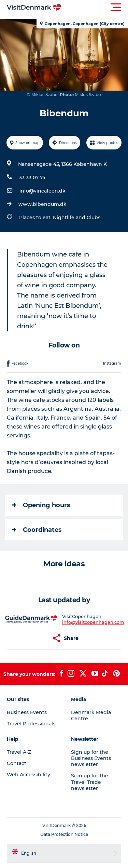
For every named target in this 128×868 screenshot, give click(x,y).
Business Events (27, 712)
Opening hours (41, 505)
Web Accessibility (29, 775)
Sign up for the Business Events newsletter (91, 758)
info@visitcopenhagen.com (93, 622)
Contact (17, 763)
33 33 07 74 (32, 177)
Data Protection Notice (64, 834)
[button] (95, 8)
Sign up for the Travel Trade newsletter (90, 782)
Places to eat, (36, 218)
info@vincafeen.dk (42, 191)
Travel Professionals (31, 724)
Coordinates (37, 530)
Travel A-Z (19, 752)
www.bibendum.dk (42, 204)
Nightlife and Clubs (77, 218)
